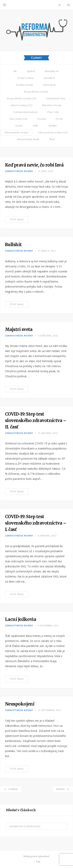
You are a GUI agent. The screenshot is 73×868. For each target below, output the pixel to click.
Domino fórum (24, 85)
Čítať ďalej (17, 219)
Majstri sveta (19, 329)
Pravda (42, 119)
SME (36, 126)
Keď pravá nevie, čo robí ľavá (34, 165)
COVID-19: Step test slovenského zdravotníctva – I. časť (36, 523)
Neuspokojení (20, 704)
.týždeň (31, 71)
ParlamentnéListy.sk (25, 112)
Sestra (19, 126)
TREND (53, 126)
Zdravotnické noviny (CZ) (53, 133)
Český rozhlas (26, 78)
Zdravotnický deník (28, 139)
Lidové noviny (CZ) (21, 105)
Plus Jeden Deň (18, 119)
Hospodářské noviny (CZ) (22, 98)
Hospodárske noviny (36, 92)
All (15, 71)
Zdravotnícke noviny (16, 133)
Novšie (63, 789)
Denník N (49, 78)
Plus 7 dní (53, 112)
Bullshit (13, 245)
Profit (59, 119)
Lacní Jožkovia (21, 619)
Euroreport (50, 85)
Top (36, 862)
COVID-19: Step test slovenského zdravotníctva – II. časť (36, 420)
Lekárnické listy (56, 98)
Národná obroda (52, 105)
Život (52, 139)
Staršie (11, 789)
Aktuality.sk (52, 71)
